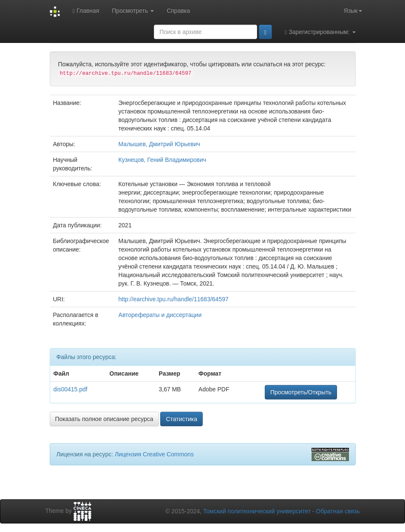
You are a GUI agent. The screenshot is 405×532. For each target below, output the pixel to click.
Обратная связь (338, 511)
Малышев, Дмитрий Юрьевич (159, 144)
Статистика (181, 419)
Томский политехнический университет (257, 511)
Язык (353, 11)
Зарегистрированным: (320, 32)
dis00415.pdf (71, 389)
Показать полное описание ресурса (104, 419)
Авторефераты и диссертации (160, 315)
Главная (86, 11)
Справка (178, 11)
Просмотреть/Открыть (301, 392)
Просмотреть (133, 11)
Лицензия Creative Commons (154, 454)
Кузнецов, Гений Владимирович (163, 160)
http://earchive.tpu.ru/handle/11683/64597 (174, 299)
